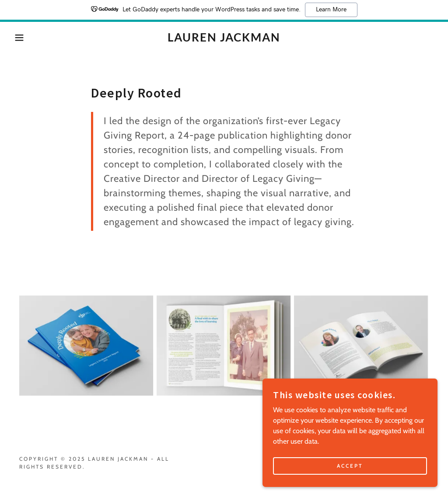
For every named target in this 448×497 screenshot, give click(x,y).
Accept (350, 484)
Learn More (331, 10)
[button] (22, 38)
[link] (224, 39)
